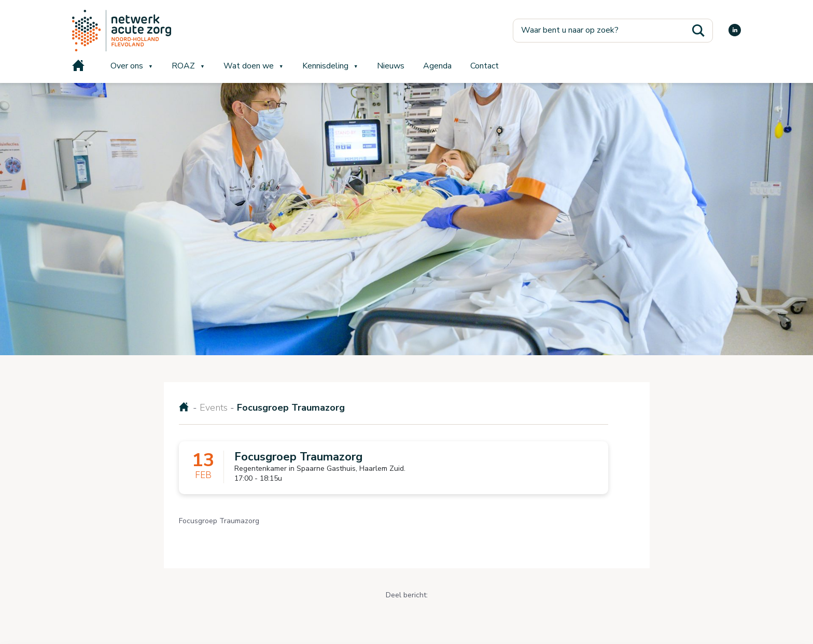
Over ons (127, 66)
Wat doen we (249, 66)
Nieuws (391, 66)
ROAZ (183, 66)
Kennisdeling (325, 66)
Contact (485, 66)
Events (214, 408)
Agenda (437, 66)
